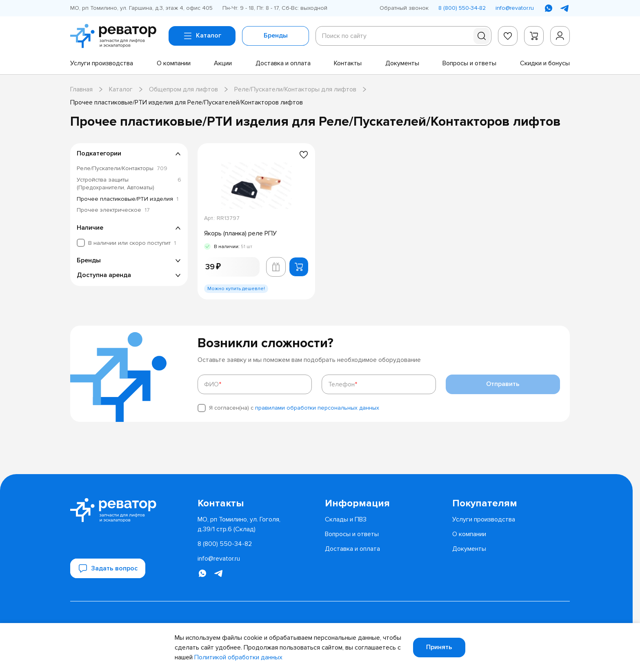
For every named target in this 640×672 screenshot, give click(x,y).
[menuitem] (102, 63)
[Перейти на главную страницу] (116, 36)
